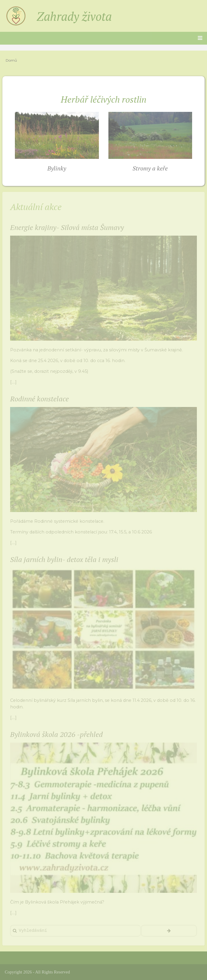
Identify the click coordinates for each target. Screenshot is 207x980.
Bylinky (57, 168)
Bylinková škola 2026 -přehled (56, 734)
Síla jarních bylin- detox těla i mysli (64, 559)
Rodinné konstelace (39, 399)
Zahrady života (74, 16)
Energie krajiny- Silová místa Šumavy (67, 227)
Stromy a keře (150, 168)
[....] (13, 382)
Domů (11, 60)
